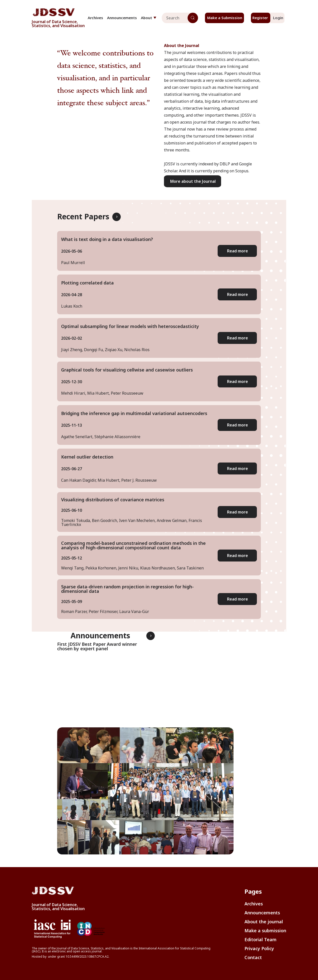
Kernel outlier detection (87, 457)
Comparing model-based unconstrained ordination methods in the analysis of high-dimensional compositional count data (133, 545)
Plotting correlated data (87, 283)
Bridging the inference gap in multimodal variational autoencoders (134, 413)
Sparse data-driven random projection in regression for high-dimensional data (127, 589)
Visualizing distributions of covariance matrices (113, 500)
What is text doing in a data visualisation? (107, 239)
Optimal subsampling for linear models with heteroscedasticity (130, 326)
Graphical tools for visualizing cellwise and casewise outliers (127, 370)
